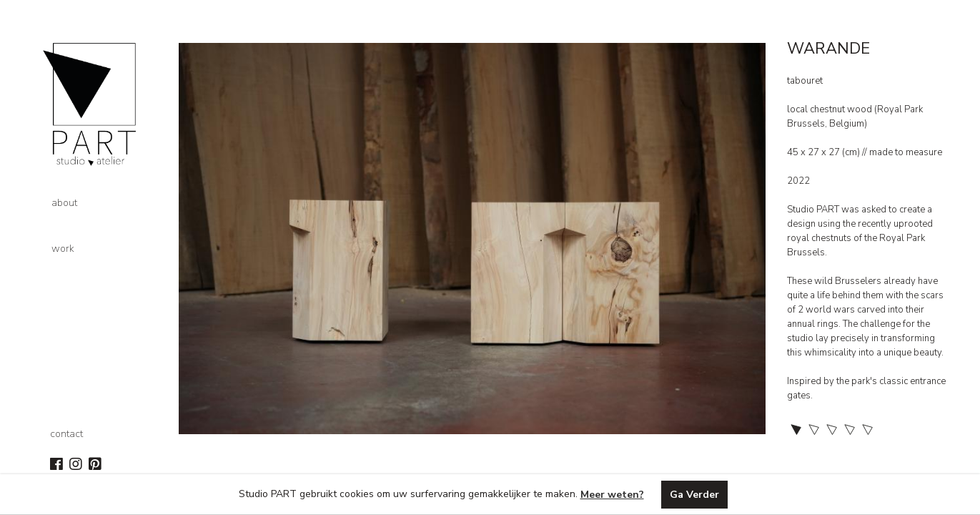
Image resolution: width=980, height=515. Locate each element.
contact (66, 434)
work (63, 249)
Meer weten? (612, 495)
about (64, 203)
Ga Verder (694, 495)
